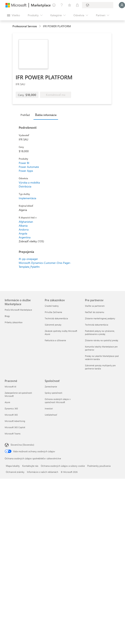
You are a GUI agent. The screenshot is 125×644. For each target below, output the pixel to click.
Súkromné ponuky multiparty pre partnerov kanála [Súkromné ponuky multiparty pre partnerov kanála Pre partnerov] (100, 367)
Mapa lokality (13, 466)
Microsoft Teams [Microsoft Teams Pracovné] (13, 434)
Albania (23, 226)
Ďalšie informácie (46, 115)
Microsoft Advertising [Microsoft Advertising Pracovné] (15, 421)
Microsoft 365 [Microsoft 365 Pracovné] (11, 415)
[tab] (26, 115)
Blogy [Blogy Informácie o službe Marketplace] (7, 316)
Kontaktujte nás (30, 466)
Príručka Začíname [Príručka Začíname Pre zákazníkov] (53, 312)
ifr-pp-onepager (28, 259)
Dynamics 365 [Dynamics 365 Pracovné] (11, 408)
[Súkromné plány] (77, 5)
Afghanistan (26, 222)
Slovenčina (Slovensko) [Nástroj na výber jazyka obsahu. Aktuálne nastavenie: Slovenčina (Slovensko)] (22, 445)
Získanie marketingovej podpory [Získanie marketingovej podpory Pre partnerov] (100, 318)
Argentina (25, 237)
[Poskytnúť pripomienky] (54, 5)
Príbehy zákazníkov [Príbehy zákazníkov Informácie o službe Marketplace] (14, 322)
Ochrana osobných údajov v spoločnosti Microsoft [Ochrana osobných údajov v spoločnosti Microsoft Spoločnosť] (58, 401)
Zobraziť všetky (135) (31, 241)
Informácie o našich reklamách (43, 472)
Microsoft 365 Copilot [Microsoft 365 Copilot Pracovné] (15, 427)
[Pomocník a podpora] (62, 5)
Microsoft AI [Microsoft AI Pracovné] (10, 387)
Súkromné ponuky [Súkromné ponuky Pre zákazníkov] (53, 325)
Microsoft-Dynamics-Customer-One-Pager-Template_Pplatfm (45, 265)
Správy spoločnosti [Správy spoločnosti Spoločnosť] (54, 393)
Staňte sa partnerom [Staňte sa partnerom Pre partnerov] (95, 306)
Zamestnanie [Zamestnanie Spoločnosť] (51, 387)
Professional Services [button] (25, 26)
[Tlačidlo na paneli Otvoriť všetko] (13, 15)
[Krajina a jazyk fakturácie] (98, 5)
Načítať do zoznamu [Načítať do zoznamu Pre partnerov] (95, 312)
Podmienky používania (99, 466)
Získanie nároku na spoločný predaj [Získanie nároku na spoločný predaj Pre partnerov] (102, 340)
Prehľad (25, 115)
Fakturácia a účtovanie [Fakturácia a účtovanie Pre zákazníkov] (55, 340)
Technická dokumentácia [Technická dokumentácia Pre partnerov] (97, 325)
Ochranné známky (15, 472)
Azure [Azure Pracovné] (7, 402)
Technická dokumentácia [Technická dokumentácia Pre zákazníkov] (56, 318)
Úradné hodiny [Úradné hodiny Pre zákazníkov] (52, 306)
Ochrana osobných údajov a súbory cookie (63, 466)
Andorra (24, 229)
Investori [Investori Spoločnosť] (49, 408)
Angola (23, 233)
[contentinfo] (40, 26)
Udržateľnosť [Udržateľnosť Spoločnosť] (51, 415)
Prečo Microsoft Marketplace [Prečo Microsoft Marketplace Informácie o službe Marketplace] (18, 310)
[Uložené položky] (70, 5)
